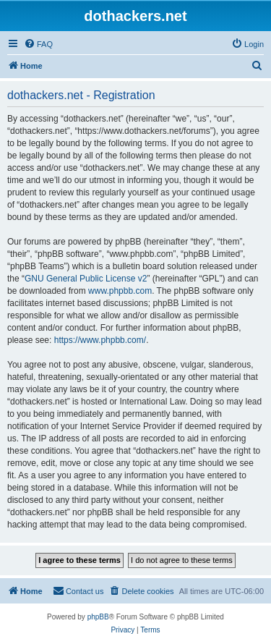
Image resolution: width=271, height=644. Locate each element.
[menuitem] (38, 44)
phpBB (98, 617)
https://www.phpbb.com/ (100, 340)
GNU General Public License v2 (86, 279)
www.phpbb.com (120, 291)
